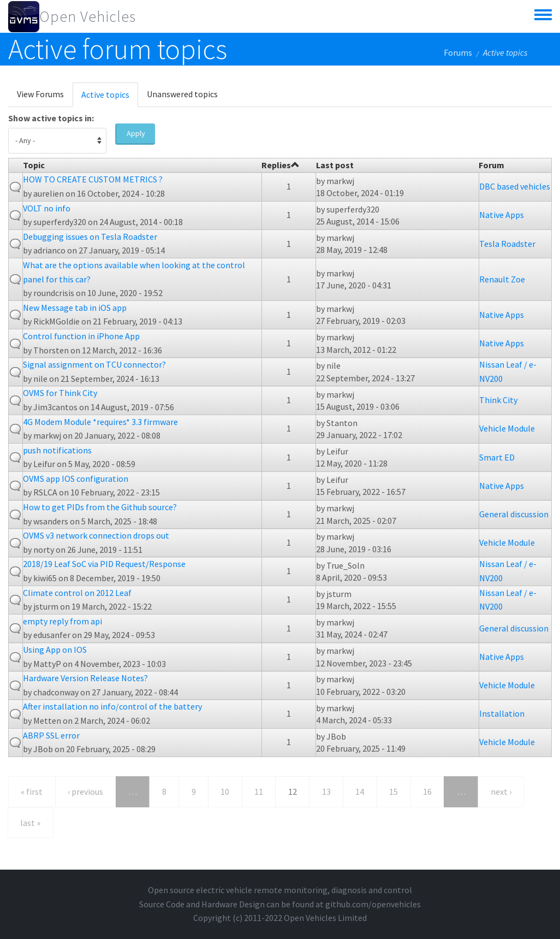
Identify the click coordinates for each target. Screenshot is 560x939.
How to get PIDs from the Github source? (100, 507)
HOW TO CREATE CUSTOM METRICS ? (93, 179)
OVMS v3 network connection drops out (96, 535)
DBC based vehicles (515, 186)
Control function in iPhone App (81, 336)
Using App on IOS (55, 649)
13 (326, 792)
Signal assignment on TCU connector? (94, 364)
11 (259, 792)
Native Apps (502, 215)
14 (360, 792)
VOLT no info (47, 208)
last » (30, 823)
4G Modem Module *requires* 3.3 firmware (100, 422)
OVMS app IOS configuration (76, 479)
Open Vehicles (88, 16)
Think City (498, 400)
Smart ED (497, 457)
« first (32, 792)
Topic (34, 165)
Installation (502, 713)
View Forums (40, 94)
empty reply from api (62, 621)
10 (225, 792)
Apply (136, 133)
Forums (458, 52)
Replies (281, 165)
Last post (335, 165)
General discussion (514, 514)
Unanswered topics (182, 94)
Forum (492, 165)
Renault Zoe (502, 279)
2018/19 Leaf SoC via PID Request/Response (104, 564)
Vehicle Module (507, 428)
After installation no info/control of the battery (112, 706)
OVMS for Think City (60, 393)
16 (427, 792)
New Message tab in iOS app (75, 308)
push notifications (57, 450)
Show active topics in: (51, 118)
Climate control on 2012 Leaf (77, 593)
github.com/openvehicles (373, 904)
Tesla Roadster (507, 244)
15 (394, 792)
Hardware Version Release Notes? (85, 678)
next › (501, 792)
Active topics (110, 98)
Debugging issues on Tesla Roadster (90, 237)
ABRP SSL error (51, 735)
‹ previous (85, 792)
